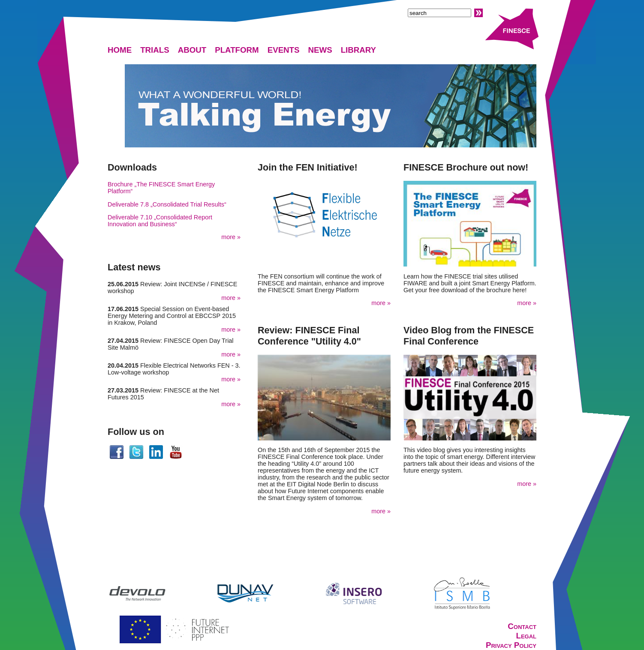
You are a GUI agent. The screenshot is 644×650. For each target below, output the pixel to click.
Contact (522, 626)
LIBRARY (358, 50)
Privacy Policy (511, 645)
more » (231, 237)
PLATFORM (237, 50)
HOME (120, 50)
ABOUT (192, 50)
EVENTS (284, 50)
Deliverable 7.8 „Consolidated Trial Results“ (167, 204)
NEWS (320, 50)
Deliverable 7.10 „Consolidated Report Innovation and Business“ (160, 221)
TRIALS (155, 50)
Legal (526, 636)
